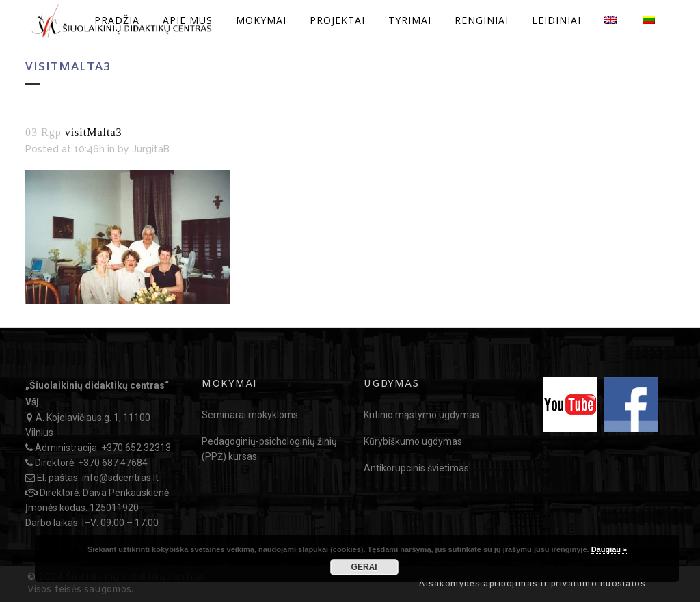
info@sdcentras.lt (120, 478)
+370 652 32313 (136, 448)
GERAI (364, 567)
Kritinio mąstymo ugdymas (421, 415)
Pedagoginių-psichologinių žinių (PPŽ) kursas (269, 449)
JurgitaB (151, 149)
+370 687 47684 (113, 463)
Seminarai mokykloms (250, 415)
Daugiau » (609, 549)
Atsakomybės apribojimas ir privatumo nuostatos (532, 584)
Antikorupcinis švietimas (416, 468)
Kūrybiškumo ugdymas (413, 441)
